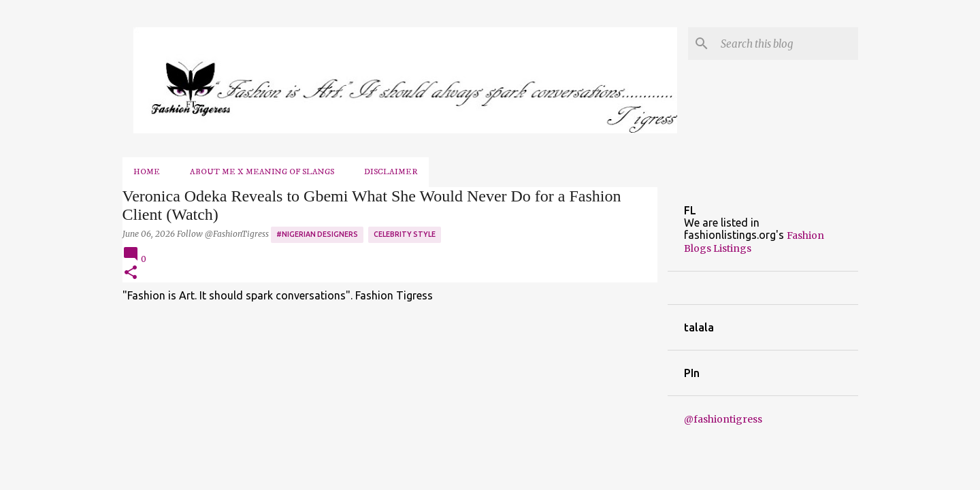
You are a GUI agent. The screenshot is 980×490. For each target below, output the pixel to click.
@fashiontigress (723, 419)
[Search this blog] (787, 44)
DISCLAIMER (391, 172)
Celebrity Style (405, 234)
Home (147, 172)
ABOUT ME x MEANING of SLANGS (262, 172)
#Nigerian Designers (317, 234)
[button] (131, 273)
